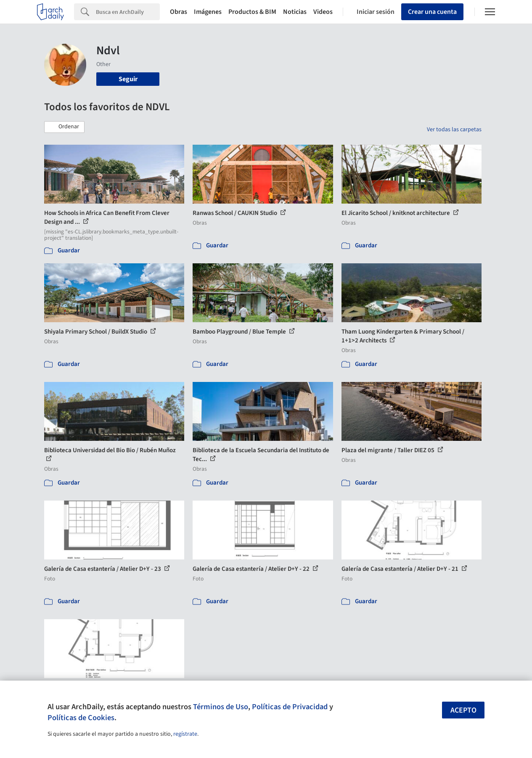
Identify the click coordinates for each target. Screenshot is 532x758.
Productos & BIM (252, 12)
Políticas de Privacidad (290, 707)
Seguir (128, 79)
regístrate (185, 734)
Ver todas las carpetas (454, 130)
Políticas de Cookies (81, 718)
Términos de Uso (221, 707)
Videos (323, 12)
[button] (64, 127)
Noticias (295, 12)
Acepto (463, 710)
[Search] (128, 12)
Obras (179, 12)
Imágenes (208, 12)
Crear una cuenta (432, 12)
